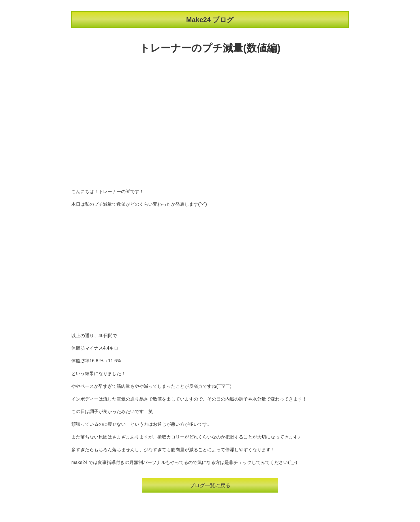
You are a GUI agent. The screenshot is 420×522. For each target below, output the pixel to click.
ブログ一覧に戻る (210, 485)
